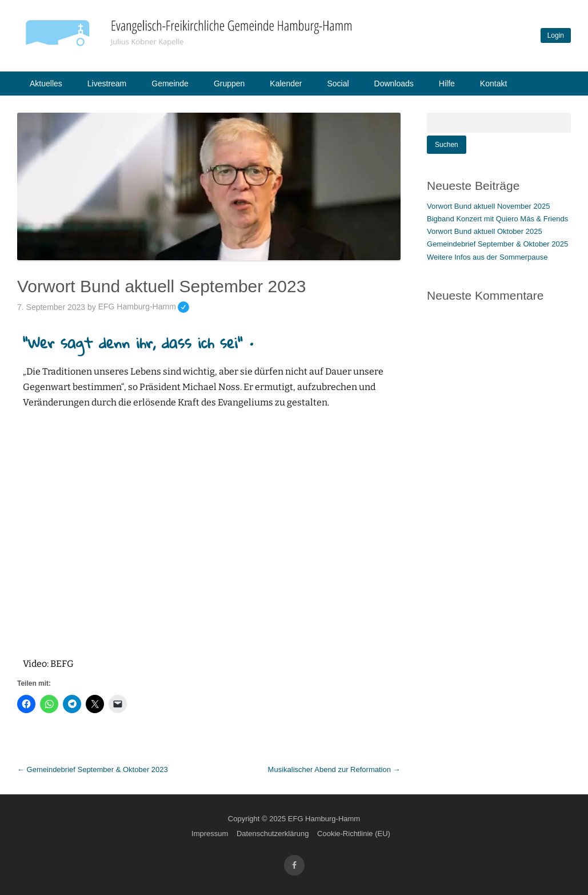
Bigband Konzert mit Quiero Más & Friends (497, 219)
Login (556, 35)
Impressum (210, 834)
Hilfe (447, 83)
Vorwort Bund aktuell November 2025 (488, 206)
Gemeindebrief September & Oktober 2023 (93, 769)
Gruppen (229, 83)
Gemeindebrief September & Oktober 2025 (497, 244)
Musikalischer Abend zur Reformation (334, 769)
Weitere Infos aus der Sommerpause (487, 257)
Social (338, 83)
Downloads (394, 83)
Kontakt (493, 83)
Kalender (286, 83)
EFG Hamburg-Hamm (144, 307)
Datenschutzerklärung (273, 834)
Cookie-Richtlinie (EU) (354, 834)
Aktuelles (46, 83)
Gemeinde (170, 83)
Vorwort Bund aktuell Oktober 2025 (485, 231)
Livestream (107, 83)
